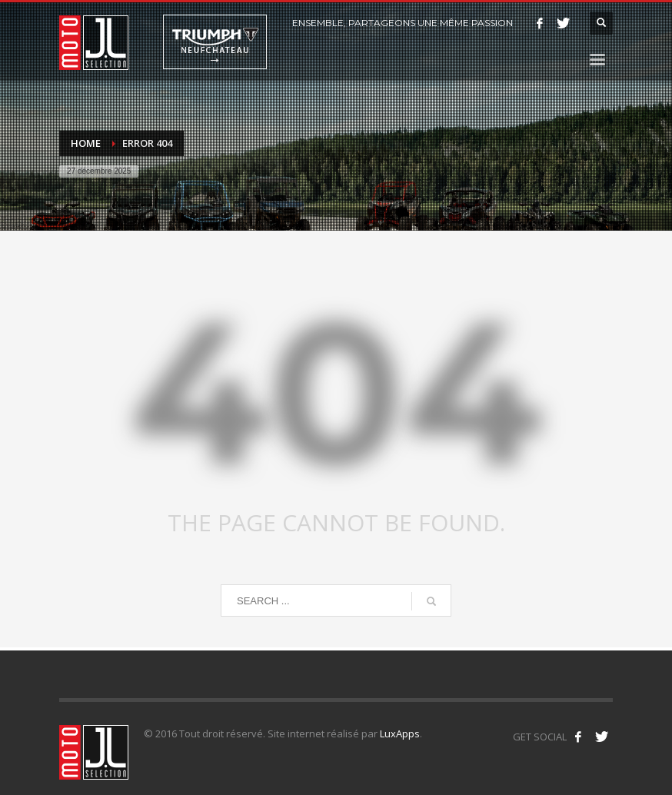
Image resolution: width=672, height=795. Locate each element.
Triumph (215, 42)
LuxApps (400, 733)
